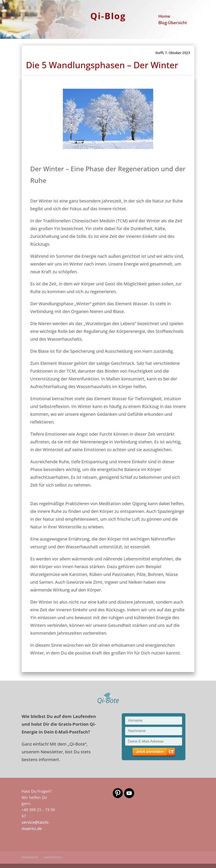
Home (164, 17)
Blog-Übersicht (173, 23)
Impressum (30, 857)
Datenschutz (53, 857)
